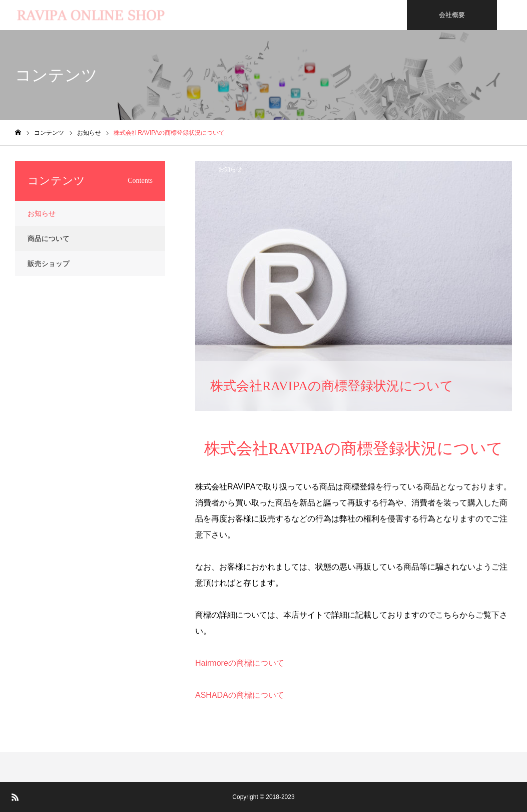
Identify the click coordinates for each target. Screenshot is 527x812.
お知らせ (230, 169)
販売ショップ (49, 263)
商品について (49, 238)
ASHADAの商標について (240, 695)
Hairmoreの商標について (240, 663)
